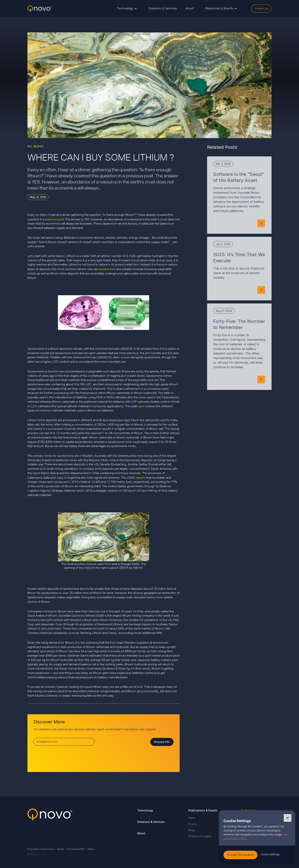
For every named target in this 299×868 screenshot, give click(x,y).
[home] (39, 9)
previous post (54, 219)
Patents (91, 849)
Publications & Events (203, 810)
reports (141, 478)
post (142, 406)
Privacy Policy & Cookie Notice (40, 849)
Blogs (192, 830)
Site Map (60, 849)
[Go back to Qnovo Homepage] (50, 823)
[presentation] (63, 757)
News (192, 818)
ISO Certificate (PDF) (76, 849)
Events (193, 824)
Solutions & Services (163, 9)
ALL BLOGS (35, 146)
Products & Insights (200, 836)
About (190, 9)
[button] (127, 9)
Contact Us (261, 8)
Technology (145, 810)
